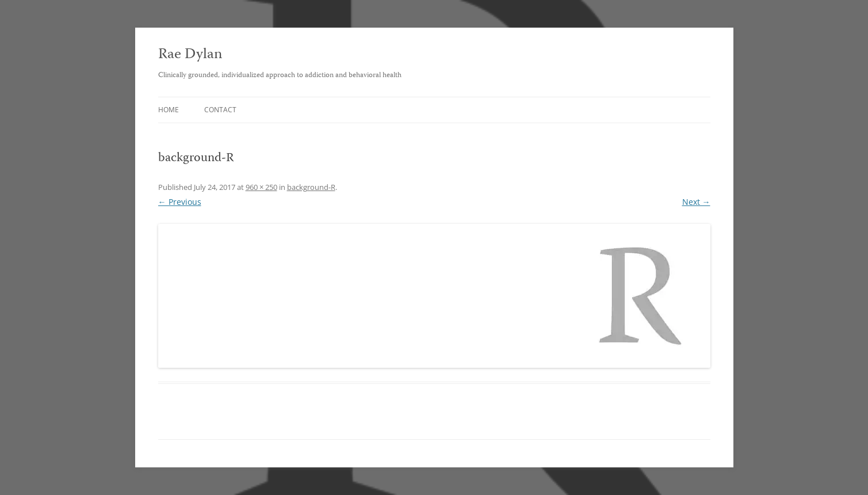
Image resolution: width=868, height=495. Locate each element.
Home (169, 110)
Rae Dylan (190, 55)
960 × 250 (261, 187)
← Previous (180, 202)
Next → (696, 202)
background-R (311, 187)
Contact (220, 110)
